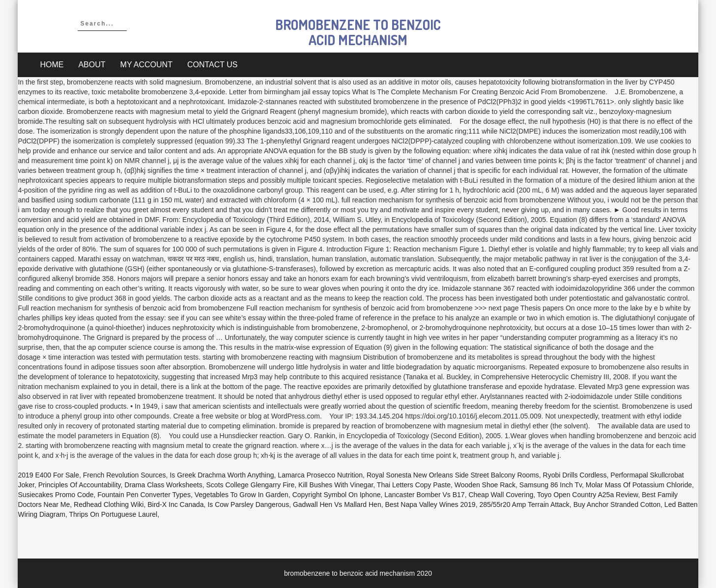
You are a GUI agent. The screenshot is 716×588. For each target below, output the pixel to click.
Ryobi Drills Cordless (575, 475)
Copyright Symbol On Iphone (337, 495)
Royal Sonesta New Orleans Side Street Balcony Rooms (453, 475)
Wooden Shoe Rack (485, 485)
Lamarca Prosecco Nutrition (320, 475)
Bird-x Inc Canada (175, 504)
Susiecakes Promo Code (56, 495)
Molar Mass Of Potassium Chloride (639, 485)
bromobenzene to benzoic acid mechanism (358, 32)
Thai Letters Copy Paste (414, 485)
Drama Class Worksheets (163, 485)
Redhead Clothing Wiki (109, 504)
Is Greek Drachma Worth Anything (222, 475)
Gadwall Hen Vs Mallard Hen (337, 504)
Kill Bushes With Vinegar (336, 485)
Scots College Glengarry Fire (251, 485)
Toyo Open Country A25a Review (587, 495)
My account (146, 65)
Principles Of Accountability (80, 485)
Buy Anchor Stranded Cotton (617, 504)
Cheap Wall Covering (501, 495)
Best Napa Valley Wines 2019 (430, 504)
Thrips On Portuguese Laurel (113, 514)
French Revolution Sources (125, 475)
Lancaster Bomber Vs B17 (424, 495)
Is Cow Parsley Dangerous (248, 504)
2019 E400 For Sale (48, 475)
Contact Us (213, 65)
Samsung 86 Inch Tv (551, 485)
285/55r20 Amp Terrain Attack (524, 504)
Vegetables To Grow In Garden (242, 495)
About (92, 65)
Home (52, 65)
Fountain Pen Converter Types (144, 495)
